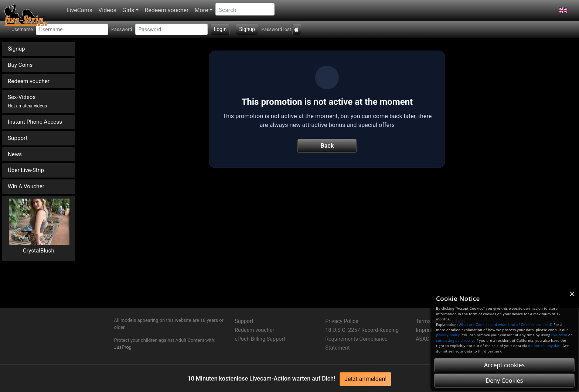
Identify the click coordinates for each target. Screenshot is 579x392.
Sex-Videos (27, 101)
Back (327, 146)
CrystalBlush (39, 251)
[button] (563, 10)
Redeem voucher (166, 10)
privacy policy (448, 335)
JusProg (123, 347)
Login (220, 29)
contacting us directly (455, 341)
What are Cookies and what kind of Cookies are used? (506, 325)
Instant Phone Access (35, 122)
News (15, 154)
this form (559, 335)
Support (18, 138)
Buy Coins (20, 65)
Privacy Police (342, 321)
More (201, 10)
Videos (107, 10)
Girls (128, 10)
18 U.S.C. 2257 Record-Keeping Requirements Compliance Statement (362, 339)
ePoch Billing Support (260, 339)
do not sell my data (545, 346)
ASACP (424, 339)
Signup (247, 29)
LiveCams (79, 10)
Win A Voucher (26, 186)
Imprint (424, 330)
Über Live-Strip (26, 170)
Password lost (276, 29)
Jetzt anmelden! (365, 379)
